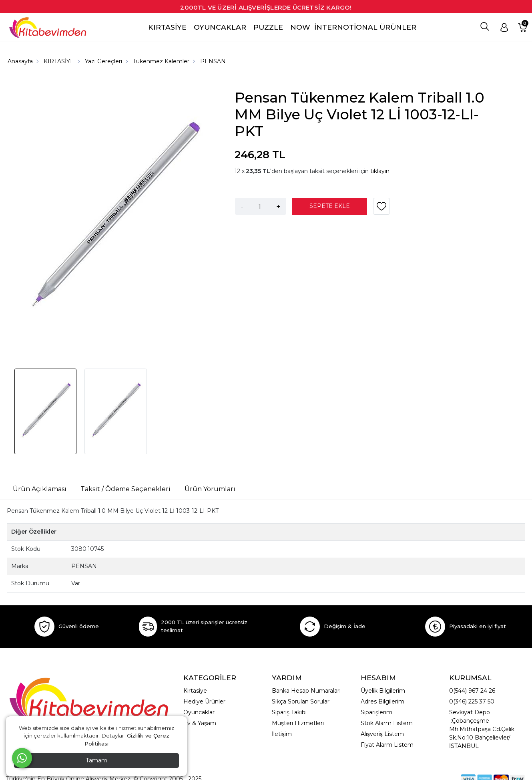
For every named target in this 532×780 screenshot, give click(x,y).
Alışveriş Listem (382, 734)
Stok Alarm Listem (387, 723)
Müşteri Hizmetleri (298, 723)
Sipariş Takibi (289, 712)
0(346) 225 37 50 (472, 701)
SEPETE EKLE (330, 206)
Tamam (96, 760)
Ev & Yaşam (200, 723)
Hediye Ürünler (204, 701)
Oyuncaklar (199, 712)
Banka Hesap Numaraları (306, 691)
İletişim (282, 734)
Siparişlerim (376, 712)
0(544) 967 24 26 (472, 691)
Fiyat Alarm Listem (387, 745)
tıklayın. (380, 171)
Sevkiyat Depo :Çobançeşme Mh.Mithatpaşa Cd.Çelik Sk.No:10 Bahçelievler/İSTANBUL (482, 729)
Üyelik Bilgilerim (383, 691)
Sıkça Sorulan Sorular (301, 701)
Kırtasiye (195, 691)
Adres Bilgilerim (382, 701)
